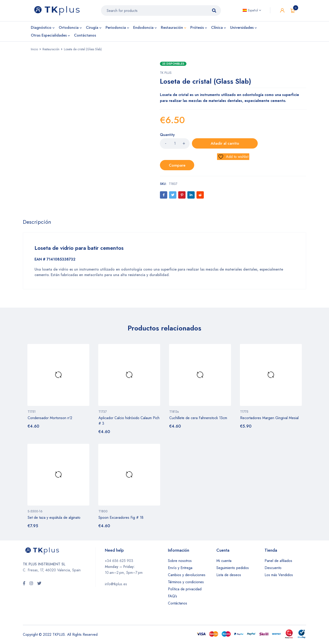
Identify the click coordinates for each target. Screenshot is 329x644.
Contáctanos (178, 604)
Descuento (273, 569)
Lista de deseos (229, 576)
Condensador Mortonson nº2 (50, 419)
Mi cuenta (224, 562)
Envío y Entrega (180, 569)
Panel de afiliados (278, 562)
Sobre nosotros (180, 562)
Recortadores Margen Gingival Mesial (269, 419)
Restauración (51, 51)
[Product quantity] (175, 145)
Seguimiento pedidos (233, 569)
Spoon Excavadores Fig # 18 (121, 518)
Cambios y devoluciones (187, 576)
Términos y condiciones (186, 583)
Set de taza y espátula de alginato (54, 518)
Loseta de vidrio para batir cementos (81, 249)
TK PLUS (166, 74)
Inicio (34, 51)
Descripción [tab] (37, 223)
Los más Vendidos (279, 576)
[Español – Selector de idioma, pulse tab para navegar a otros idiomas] (252, 11)
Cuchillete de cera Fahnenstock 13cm (198, 419)
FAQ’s (172, 597)
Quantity (167, 137)
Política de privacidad (185, 590)
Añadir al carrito (215, 145)
